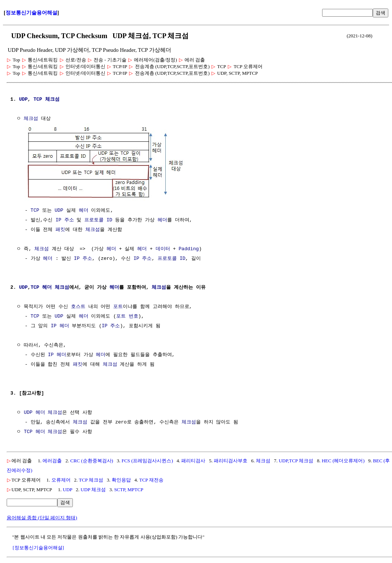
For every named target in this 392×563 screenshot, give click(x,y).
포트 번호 (127, 316)
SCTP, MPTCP (129, 489)
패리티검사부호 (231, 460)
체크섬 (52, 100)
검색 (381, 13)
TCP (38, 100)
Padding (189, 248)
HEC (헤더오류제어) (343, 460)
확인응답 (121, 479)
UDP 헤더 (34, 412)
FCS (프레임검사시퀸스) (147, 460)
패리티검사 (193, 460)
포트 (118, 306)
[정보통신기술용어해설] (38, 547)
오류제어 (61, 479)
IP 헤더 (60, 325)
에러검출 (52, 460)
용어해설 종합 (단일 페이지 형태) (42, 517)
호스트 (78, 306)
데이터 (163, 248)
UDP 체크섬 (93, 489)
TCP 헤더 (41, 287)
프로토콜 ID (98, 219)
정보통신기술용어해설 (31, 13)
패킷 (60, 229)
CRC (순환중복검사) (92, 460)
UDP (23, 100)
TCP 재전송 (151, 479)
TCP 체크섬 (91, 479)
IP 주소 (65, 219)
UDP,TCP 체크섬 (296, 460)
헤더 (84, 210)
